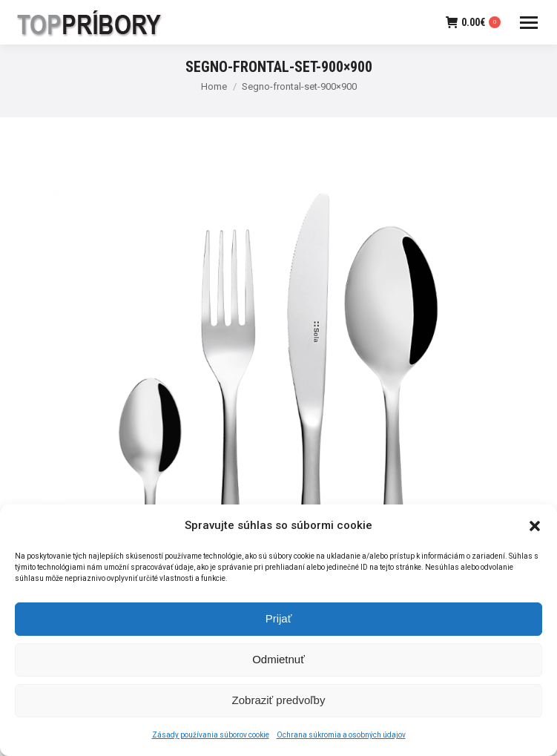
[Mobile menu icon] (529, 23)
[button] (535, 530)
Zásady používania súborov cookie (211, 740)
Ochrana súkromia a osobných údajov (341, 740)
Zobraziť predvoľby (279, 705)
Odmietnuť (278, 664)
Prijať (279, 624)
